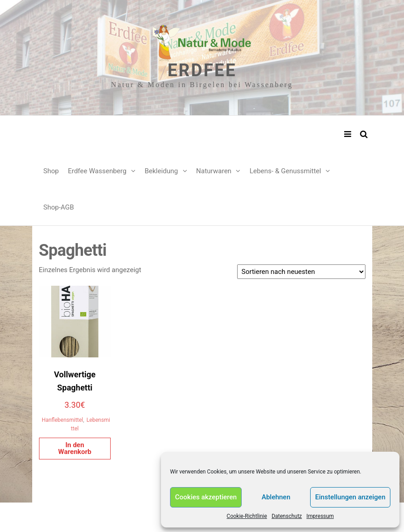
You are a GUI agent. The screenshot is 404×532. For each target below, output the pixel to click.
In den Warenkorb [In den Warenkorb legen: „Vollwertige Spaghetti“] (75, 448)
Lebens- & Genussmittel (285, 171)
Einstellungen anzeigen (350, 497)
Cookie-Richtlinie (247, 516)
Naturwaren (214, 171)
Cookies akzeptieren (206, 497)
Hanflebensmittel (62, 420)
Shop (51, 171)
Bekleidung (161, 171)
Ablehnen (276, 497)
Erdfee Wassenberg (97, 171)
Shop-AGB (59, 207)
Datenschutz (287, 516)
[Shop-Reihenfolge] (301, 272)
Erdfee (202, 70)
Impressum (320, 516)
